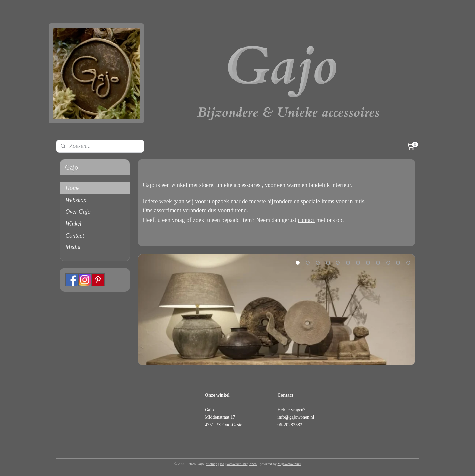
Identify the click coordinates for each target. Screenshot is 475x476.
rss (222, 464)
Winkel (73, 224)
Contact (75, 236)
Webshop (76, 200)
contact (306, 220)
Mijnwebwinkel (289, 464)
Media (73, 247)
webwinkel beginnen (242, 464)
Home (72, 188)
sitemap (212, 464)
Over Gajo (78, 212)
